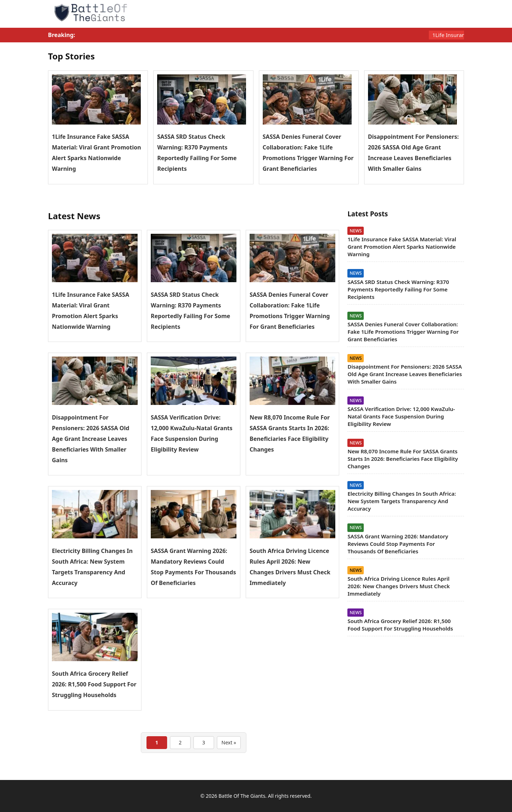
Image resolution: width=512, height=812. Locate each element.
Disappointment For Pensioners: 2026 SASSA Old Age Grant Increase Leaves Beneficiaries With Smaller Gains (91, 439)
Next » (229, 742)
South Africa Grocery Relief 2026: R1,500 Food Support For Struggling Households (94, 684)
